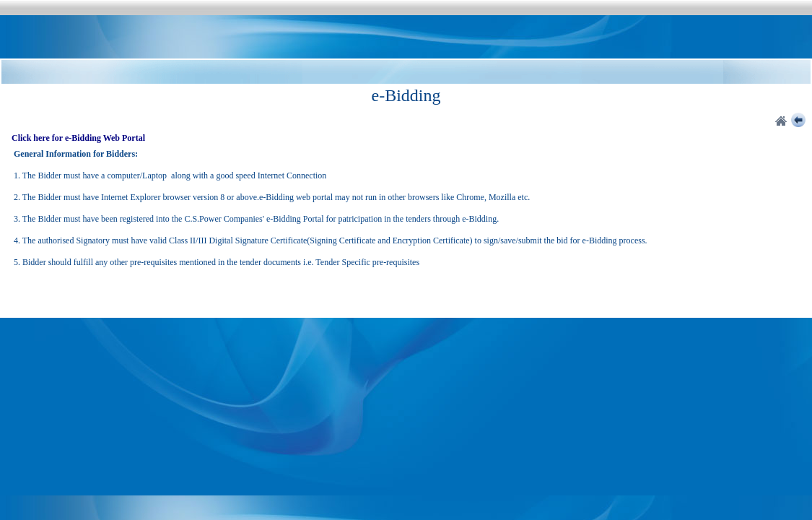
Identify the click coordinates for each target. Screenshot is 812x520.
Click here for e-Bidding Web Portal (78, 138)
